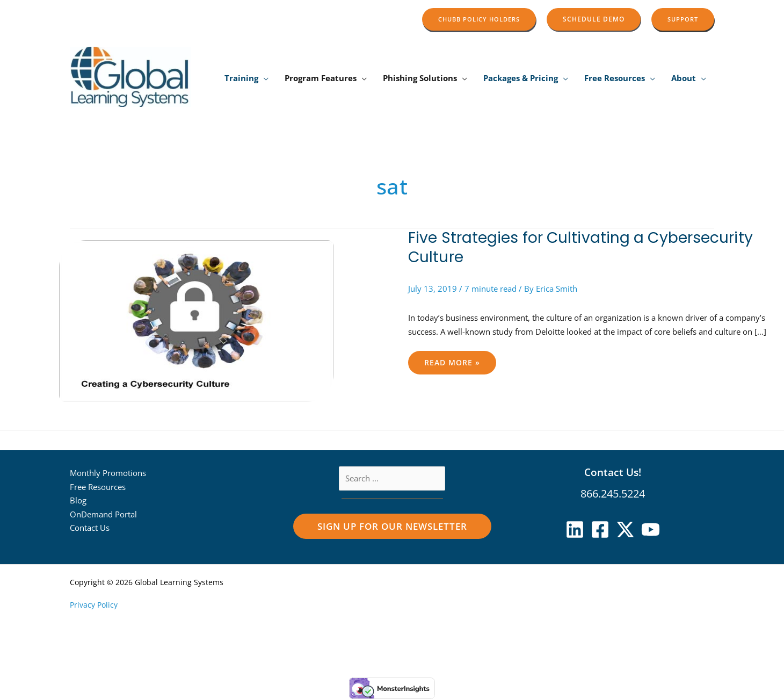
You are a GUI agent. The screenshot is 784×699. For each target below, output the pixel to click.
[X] (625, 529)
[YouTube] (651, 529)
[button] (479, 19)
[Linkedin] (575, 529)
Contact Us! (613, 472)
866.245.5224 (613, 493)
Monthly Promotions (108, 473)
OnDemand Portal (103, 514)
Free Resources (98, 487)
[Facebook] (600, 529)
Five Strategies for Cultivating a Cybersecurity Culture (580, 247)
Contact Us (90, 528)
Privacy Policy (94, 605)
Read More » (456, 359)
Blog (78, 500)
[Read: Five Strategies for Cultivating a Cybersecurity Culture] (196, 321)
